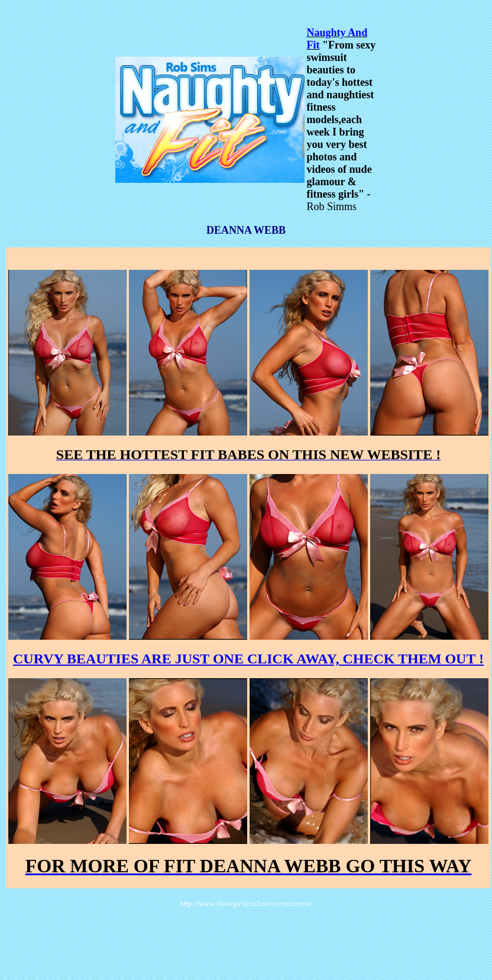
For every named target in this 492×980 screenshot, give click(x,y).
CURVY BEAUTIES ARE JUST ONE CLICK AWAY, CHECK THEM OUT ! (248, 659)
